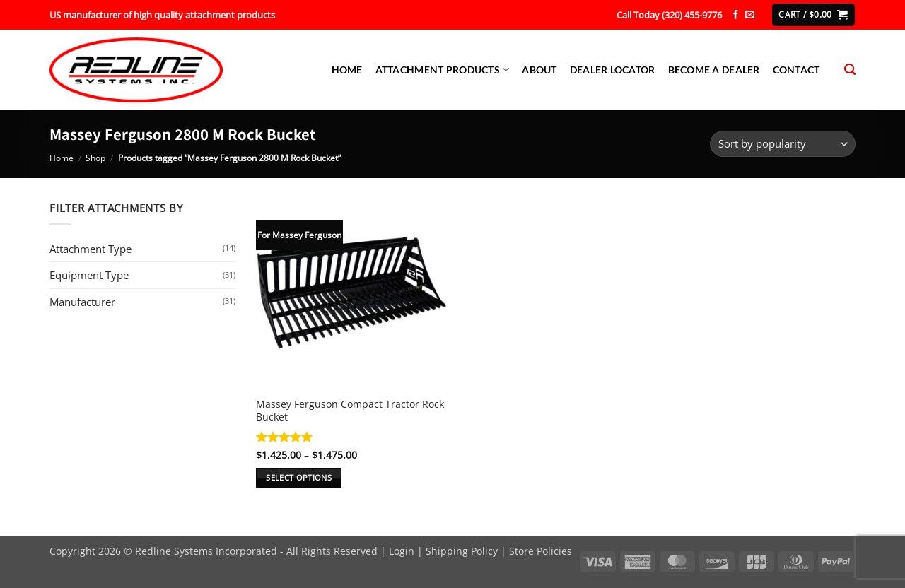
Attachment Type (90, 249)
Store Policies (541, 551)
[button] (813, 14)
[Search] (850, 70)
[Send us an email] (750, 15)
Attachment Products (443, 70)
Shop (95, 158)
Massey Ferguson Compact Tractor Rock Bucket (350, 411)
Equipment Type (89, 275)
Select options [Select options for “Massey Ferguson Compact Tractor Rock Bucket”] (299, 477)
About (539, 70)
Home (347, 70)
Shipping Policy (462, 551)
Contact (796, 70)
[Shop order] (783, 144)
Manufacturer (82, 302)
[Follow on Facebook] (736, 15)
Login (402, 551)
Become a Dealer (714, 70)
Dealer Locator (613, 70)
